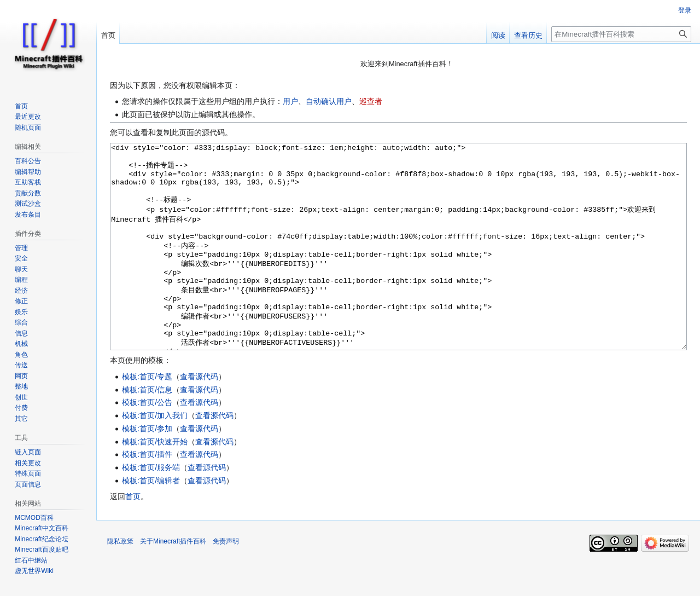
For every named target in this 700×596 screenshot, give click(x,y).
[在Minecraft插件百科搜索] (621, 34)
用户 (290, 101)
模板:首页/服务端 (151, 508)
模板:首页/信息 (147, 431)
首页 (133, 537)
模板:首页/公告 (147, 443)
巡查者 (371, 101)
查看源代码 (199, 418)
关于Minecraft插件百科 (173, 582)
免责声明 (226, 582)
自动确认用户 (329, 101)
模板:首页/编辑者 (151, 522)
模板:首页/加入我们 (155, 456)
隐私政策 (120, 582)
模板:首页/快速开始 (155, 483)
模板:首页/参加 (147, 470)
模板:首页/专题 (147, 418)
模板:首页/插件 (147, 495)
